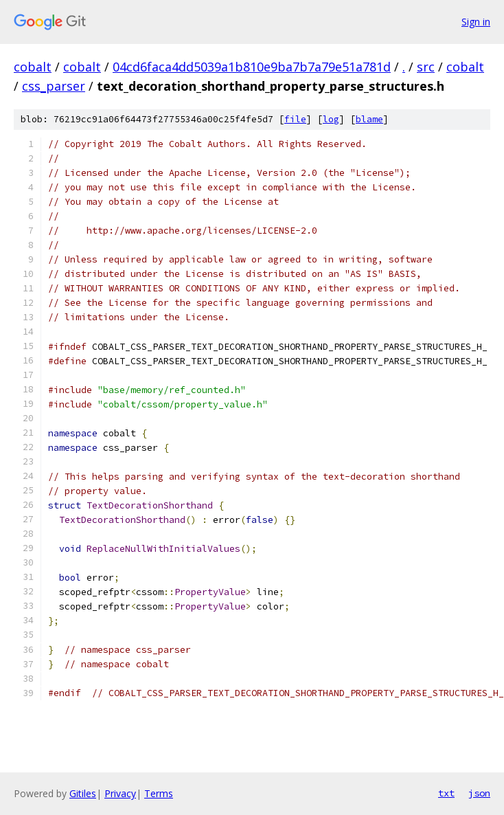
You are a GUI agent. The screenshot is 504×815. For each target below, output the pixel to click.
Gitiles (83, 793)
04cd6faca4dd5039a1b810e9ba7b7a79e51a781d (252, 67)
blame (369, 119)
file (295, 119)
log (331, 119)
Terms (159, 793)
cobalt (33, 67)
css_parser (54, 86)
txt (446, 793)
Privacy (120, 793)
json (479, 793)
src (426, 67)
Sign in (476, 22)
